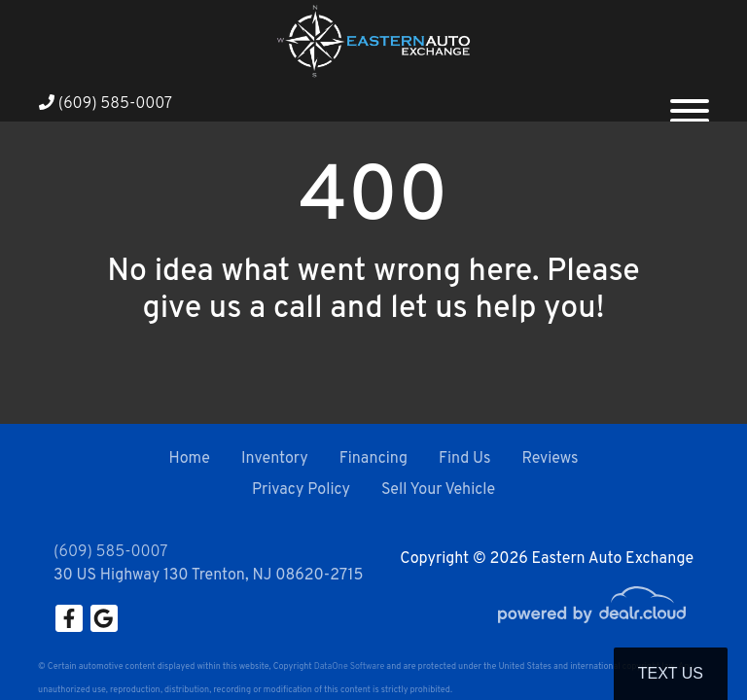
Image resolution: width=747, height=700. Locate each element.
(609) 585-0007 (106, 104)
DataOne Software (349, 666)
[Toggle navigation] (690, 103)
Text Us (671, 673)
